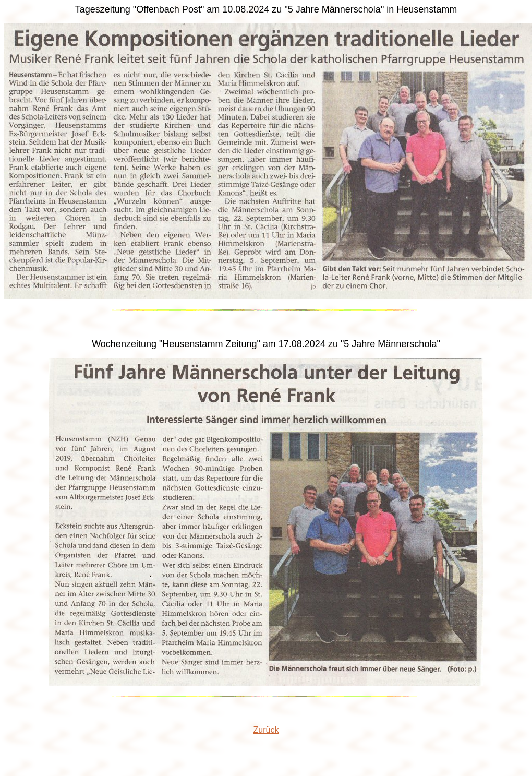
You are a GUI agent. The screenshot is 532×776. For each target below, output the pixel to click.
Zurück (266, 730)
